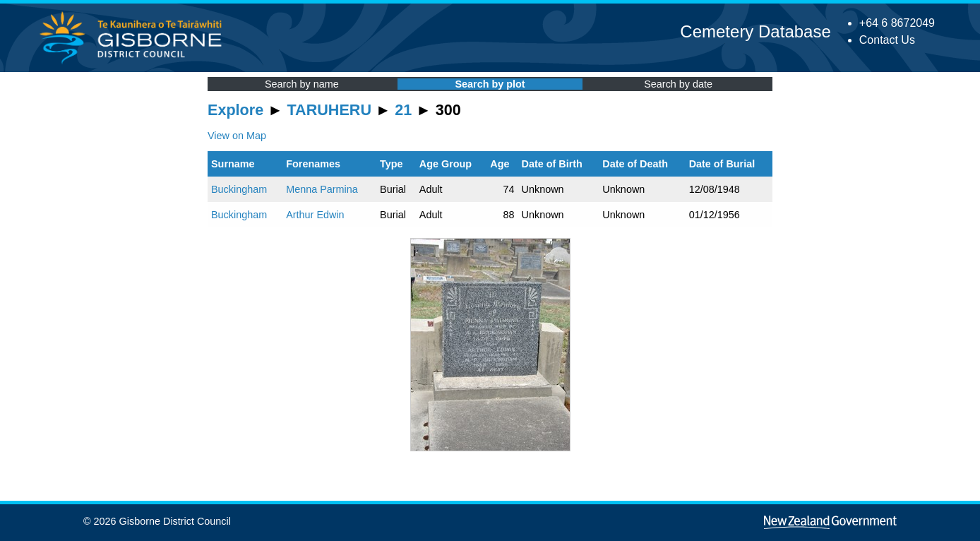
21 (403, 110)
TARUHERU (329, 110)
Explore (235, 110)
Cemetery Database (755, 31)
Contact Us (887, 40)
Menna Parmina (322, 189)
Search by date (678, 84)
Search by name (302, 84)
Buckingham (239, 189)
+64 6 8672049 (897, 23)
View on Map (237, 136)
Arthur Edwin (315, 215)
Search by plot (490, 84)
